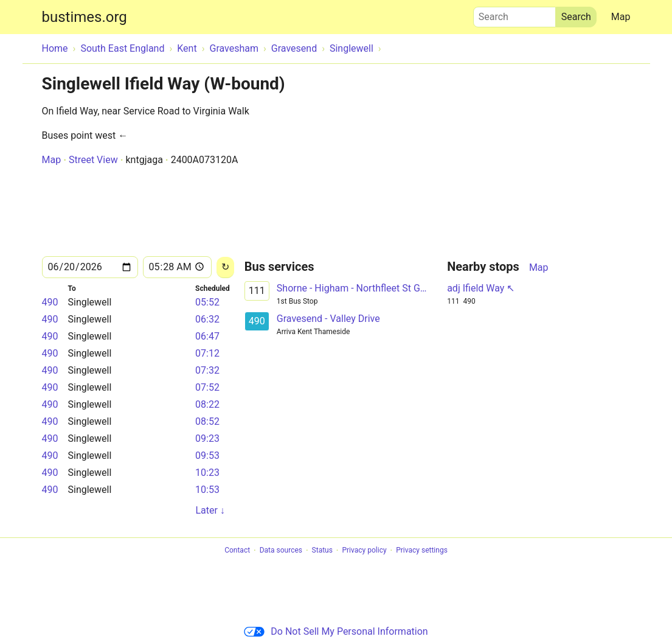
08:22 (207, 404)
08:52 (207, 421)
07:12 (207, 353)
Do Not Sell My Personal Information (336, 631)
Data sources (281, 551)
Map (621, 17)
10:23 (207, 473)
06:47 (207, 336)
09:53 (207, 456)
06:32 (207, 319)
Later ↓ (210, 510)
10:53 (207, 490)
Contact (237, 551)
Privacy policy (364, 551)
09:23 (207, 438)
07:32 (207, 370)
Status (322, 551)
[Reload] (225, 267)
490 (50, 302)
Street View (93, 160)
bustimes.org (85, 17)
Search (514, 14)
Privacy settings (422, 551)
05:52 (207, 302)
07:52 (207, 387)
